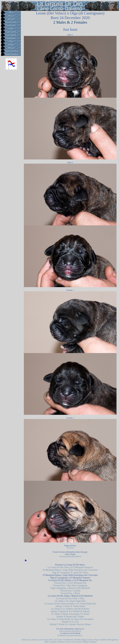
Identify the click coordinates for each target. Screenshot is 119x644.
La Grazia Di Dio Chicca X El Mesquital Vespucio (70, 567)
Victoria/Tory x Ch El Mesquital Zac (70, 583)
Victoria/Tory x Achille (70, 591)
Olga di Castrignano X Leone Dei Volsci (70, 572)
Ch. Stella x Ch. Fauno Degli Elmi (70, 601)
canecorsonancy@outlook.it (70, 556)
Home (24, 640)
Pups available (100, 640)
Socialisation (68, 640)
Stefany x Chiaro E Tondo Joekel (70, 606)
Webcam (61, 642)
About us (35, 640)
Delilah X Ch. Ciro (70, 622)
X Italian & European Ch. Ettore (75, 614)
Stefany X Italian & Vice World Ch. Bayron (70, 611)
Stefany (60, 617)
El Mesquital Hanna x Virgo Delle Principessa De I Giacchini (70, 570)
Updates (53, 642)
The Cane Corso (55, 640)
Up (29, 640)
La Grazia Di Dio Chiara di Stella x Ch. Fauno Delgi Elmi (70, 604)
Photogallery (113, 640)
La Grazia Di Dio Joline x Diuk (70, 598)
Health (78, 640)
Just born (70, 548)
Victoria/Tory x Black (70, 593)
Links (46, 642)
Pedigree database (90, 642)
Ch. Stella (55, 614)
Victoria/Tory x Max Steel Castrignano (70, 585)
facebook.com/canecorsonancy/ (70, 635)
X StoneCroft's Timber (74, 617)
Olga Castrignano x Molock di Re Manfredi (70, 588)
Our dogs (44, 640)
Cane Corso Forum (74, 642)
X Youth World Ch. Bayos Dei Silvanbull (75, 619)
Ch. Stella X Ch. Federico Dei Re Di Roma (70, 609)
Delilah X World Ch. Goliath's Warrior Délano (70, 624)
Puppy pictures (87, 640)
